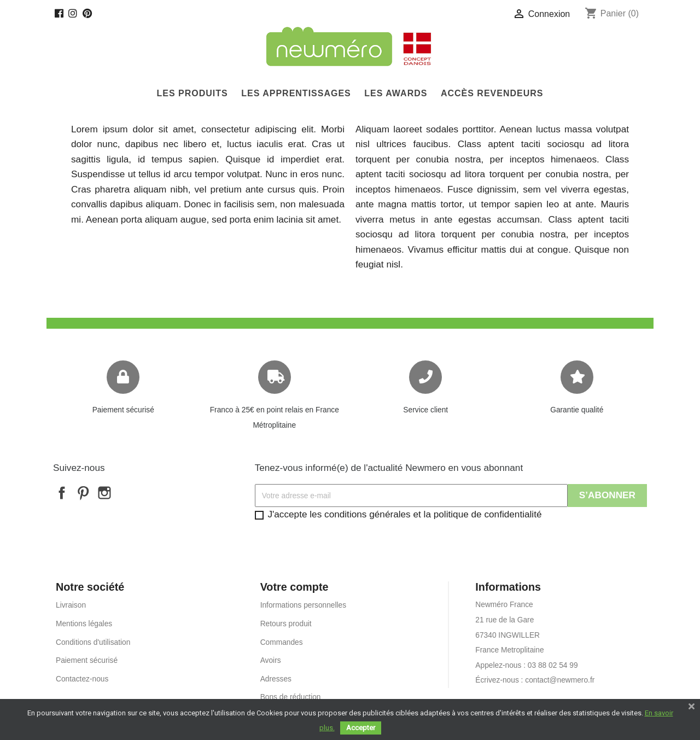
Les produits (192, 93)
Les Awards (396, 93)
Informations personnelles (303, 605)
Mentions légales (84, 624)
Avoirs (271, 660)
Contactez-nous (82, 679)
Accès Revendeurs (492, 93)
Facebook (62, 493)
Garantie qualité (577, 410)
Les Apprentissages (296, 93)
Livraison (71, 605)
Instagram (104, 493)
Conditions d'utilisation (93, 642)
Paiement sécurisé (123, 410)
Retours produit (286, 624)
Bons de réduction (291, 697)
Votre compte (294, 587)
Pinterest (83, 493)
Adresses (276, 679)
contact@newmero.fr (560, 680)
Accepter (361, 728)
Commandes (282, 642)
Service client (425, 410)
